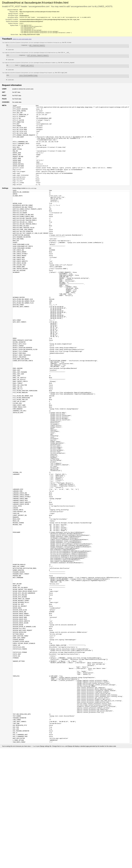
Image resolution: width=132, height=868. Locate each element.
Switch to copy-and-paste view (22, 40)
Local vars (11, 52)
